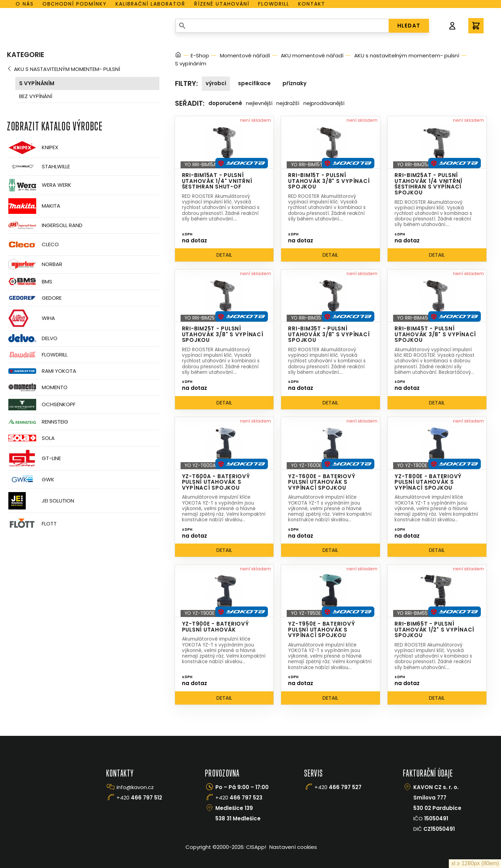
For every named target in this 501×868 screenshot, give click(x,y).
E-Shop (200, 55)
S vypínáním (37, 83)
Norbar (35, 264)
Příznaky (295, 83)
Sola (31, 438)
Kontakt (312, 4)
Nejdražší (288, 103)
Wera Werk (39, 185)
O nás (25, 4)
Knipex (33, 148)
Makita (34, 206)
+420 (139, 798)
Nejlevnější (259, 103)
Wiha (31, 318)
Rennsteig (38, 422)
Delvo (32, 338)
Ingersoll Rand (45, 225)
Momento (37, 387)
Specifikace (254, 83)
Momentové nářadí (245, 55)
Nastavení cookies (293, 847)
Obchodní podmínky (75, 4)
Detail (224, 255)
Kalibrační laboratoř (150, 4)
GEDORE (34, 298)
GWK (31, 480)
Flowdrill (274, 4)
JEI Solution (41, 501)
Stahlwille (38, 167)
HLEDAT (409, 26)
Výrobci (216, 83)
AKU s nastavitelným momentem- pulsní (67, 69)
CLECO (33, 244)
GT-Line (34, 458)
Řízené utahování (222, 4)
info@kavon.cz (135, 787)
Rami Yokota (42, 371)
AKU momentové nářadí (312, 55)
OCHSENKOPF (41, 405)
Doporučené (225, 103)
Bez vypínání (36, 96)
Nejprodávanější (324, 103)
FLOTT (32, 524)
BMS (30, 282)
